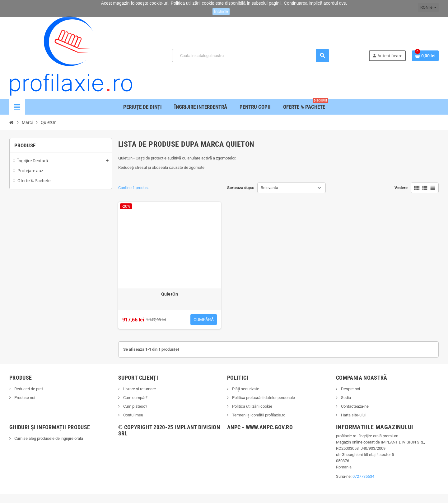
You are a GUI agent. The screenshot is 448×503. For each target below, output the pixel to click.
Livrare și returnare (139, 389)
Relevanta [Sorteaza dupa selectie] (269, 188)
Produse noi (24, 398)
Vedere (401, 188)
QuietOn (170, 294)
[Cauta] (250, 56)
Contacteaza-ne (354, 406)
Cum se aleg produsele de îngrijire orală (48, 438)
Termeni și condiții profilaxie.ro (258, 415)
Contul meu (133, 415)
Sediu (345, 398)
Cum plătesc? (135, 406)
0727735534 (363, 476)
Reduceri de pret (28, 389)
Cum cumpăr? (135, 398)
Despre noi (350, 389)
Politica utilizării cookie (252, 406)
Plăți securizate (245, 389)
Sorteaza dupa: (241, 188)
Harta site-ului (353, 415)
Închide (221, 12)
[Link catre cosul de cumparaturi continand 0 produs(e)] (425, 56)
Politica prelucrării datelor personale (263, 398)
